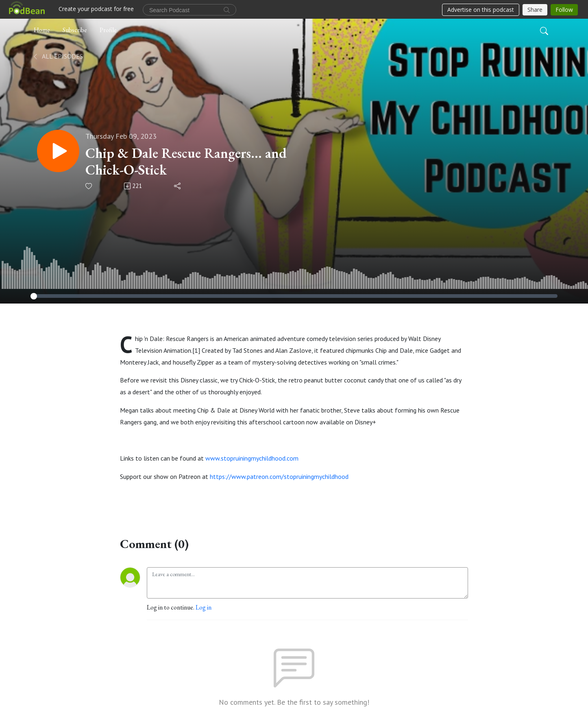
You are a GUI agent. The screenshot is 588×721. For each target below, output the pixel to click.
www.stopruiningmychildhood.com (252, 458)
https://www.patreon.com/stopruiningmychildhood (279, 476)
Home (42, 30)
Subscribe (75, 30)
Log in (204, 607)
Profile (108, 30)
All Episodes (58, 56)
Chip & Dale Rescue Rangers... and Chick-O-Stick (186, 162)
